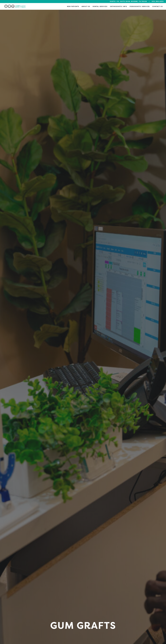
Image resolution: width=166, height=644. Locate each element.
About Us (86, 6)
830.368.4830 (158, 1)
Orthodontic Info (119, 6)
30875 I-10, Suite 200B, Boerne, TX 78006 (128, 1)
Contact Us (157, 6)
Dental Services (100, 6)
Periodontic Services (140, 6)
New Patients (73, 6)
